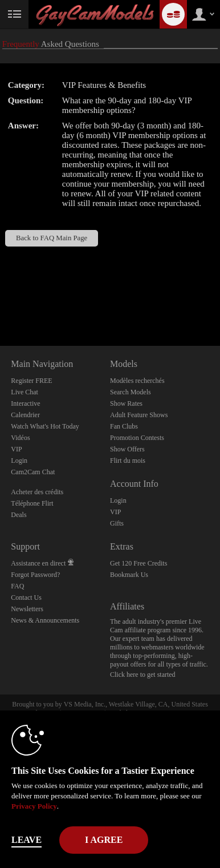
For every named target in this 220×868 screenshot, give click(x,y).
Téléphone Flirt (32, 503)
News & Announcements (45, 620)
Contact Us (26, 597)
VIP (16, 449)
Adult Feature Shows (139, 415)
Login (19, 461)
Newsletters (27, 609)
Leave (27, 840)
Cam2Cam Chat (33, 472)
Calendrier (25, 415)
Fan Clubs (124, 426)
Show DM (0, 303)
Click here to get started (143, 675)
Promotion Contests (137, 438)
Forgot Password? (35, 575)
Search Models (131, 392)
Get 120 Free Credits (138, 563)
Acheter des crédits (37, 492)
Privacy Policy (34, 806)
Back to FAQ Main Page (52, 238)
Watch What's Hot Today (45, 426)
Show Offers (127, 449)
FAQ (17, 586)
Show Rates (126, 403)
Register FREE (31, 381)
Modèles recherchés (137, 381)
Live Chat (25, 392)
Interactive (25, 403)
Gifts (117, 523)
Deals (19, 515)
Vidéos (20, 438)
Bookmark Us (129, 575)
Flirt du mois (128, 461)
